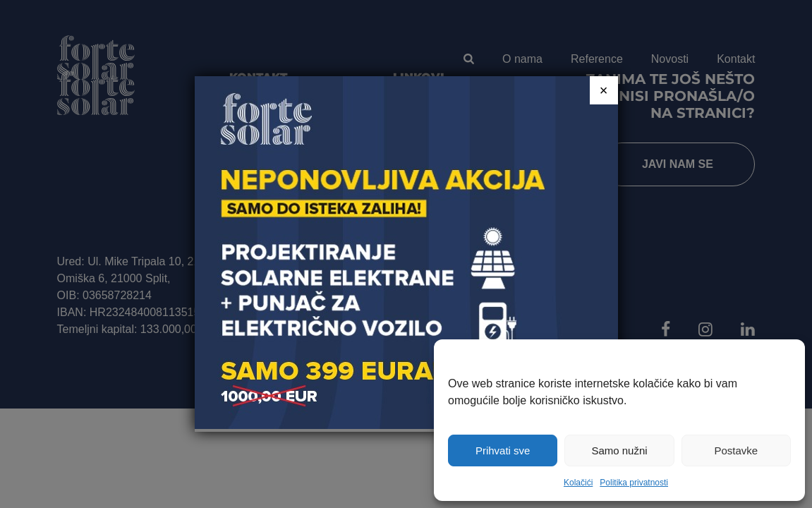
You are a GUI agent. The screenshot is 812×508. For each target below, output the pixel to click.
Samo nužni (619, 450)
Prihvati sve (503, 450)
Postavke (736, 450)
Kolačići (578, 483)
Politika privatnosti (634, 483)
